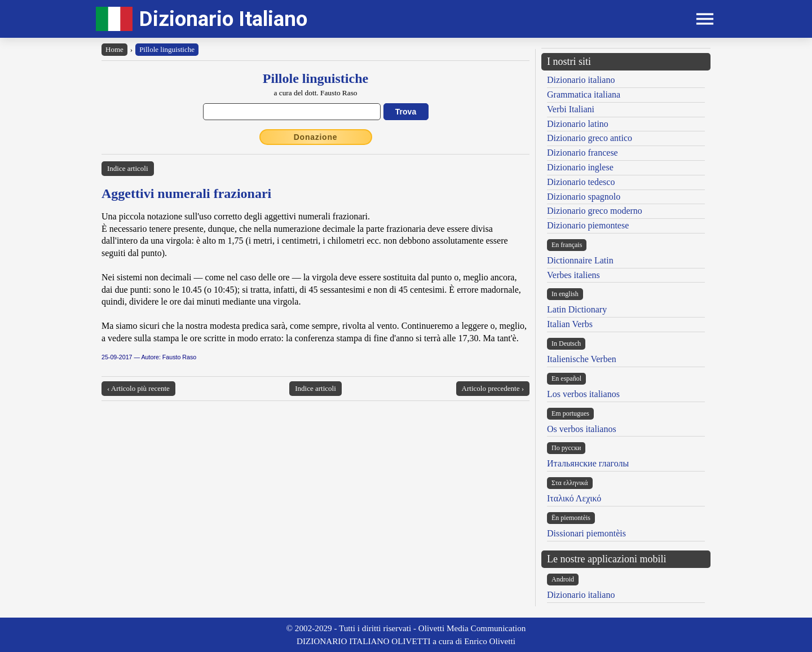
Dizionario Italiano (223, 19)
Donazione (316, 137)
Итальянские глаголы (588, 463)
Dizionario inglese (580, 167)
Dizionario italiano (581, 80)
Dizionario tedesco (581, 182)
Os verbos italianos (582, 429)
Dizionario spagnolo (584, 197)
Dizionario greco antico (590, 138)
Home (114, 49)
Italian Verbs (570, 324)
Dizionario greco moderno (595, 211)
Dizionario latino (578, 124)
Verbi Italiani (571, 109)
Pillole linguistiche (167, 49)
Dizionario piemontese (588, 225)
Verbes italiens (573, 275)
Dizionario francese (582, 153)
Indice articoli (128, 168)
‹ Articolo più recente (138, 388)
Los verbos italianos (583, 394)
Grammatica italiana (584, 94)
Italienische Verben (582, 359)
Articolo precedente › (493, 388)
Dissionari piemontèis (586, 533)
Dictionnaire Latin (580, 260)
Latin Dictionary (577, 309)
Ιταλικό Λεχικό (574, 498)
